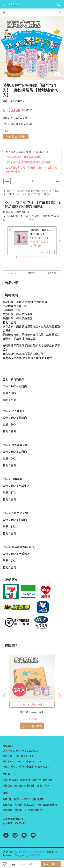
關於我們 (14, 799)
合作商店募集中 (33, 810)
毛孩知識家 (38, 799)
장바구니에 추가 (30, 864)
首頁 (5, 799)
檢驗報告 (19, 810)
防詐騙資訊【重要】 (25, 785)
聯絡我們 (7, 785)
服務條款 (48, 780)
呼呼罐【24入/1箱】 (32, 712)
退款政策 (25, 780)
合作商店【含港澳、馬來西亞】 (19, 805)
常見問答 (7, 810)
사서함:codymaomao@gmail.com (22, 761)
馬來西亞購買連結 (47, 805)
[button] (59, 241)
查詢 (5, 780)
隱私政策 (36, 780)
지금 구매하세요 (52, 864)
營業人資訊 (43, 785)
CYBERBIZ (35, 855)
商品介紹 (12, 273)
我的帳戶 (14, 780)
